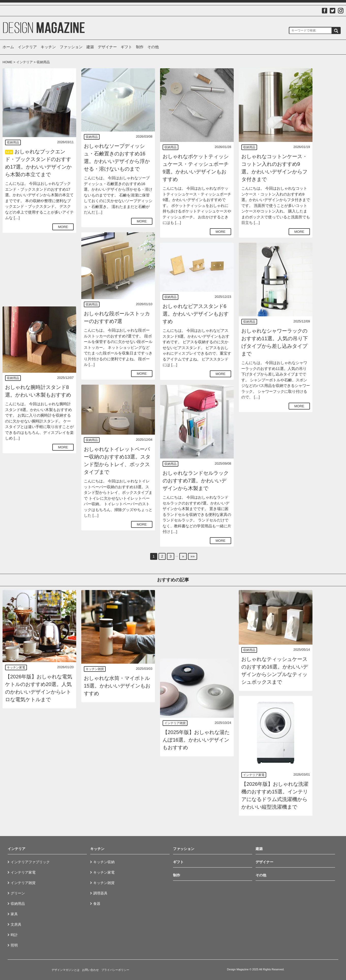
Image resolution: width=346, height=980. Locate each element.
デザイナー (107, 47)
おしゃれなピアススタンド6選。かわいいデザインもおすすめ (196, 314)
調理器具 (100, 893)
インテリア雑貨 (175, 723)
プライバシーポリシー (115, 970)
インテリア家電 (254, 775)
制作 (140, 47)
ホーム (8, 47)
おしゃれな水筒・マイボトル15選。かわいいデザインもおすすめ (117, 686)
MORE (63, 227)
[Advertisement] (39, 270)
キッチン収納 (104, 862)
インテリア (27, 47)
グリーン (18, 893)
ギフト (126, 47)
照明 (14, 945)
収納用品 (13, 142)
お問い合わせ (90, 970)
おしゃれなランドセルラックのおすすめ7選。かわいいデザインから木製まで (196, 481)
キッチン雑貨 (95, 669)
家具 (14, 914)
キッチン (48, 47)
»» (193, 556)
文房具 (16, 924)
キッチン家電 (16, 667)
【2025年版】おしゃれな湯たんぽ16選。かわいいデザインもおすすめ (196, 740)
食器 (97, 904)
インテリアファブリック (30, 862)
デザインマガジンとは (66, 970)
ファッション (71, 47)
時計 (14, 935)
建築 (90, 47)
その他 (153, 47)
